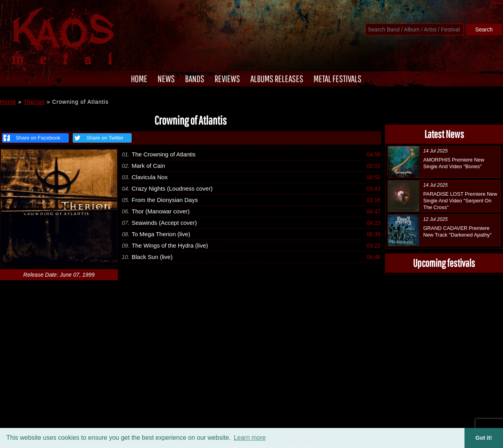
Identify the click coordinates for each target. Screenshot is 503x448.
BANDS (195, 79)
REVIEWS (227, 79)
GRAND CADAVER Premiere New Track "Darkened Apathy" (457, 231)
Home (8, 102)
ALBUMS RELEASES (277, 79)
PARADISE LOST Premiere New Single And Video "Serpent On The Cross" (460, 201)
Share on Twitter (98, 138)
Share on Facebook (32, 138)
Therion (34, 102)
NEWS (166, 79)
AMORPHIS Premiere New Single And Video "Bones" (454, 163)
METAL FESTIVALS (338, 79)
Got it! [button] (484, 438)
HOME (139, 79)
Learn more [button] (250, 438)
